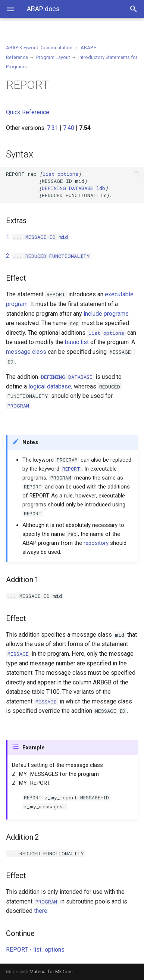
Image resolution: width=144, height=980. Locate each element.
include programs (106, 314)
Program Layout (53, 57)
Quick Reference (28, 112)
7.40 (69, 128)
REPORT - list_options (35, 950)
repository (96, 543)
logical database (50, 386)
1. (38, 237)
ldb (73, 188)
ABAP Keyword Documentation (39, 48)
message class (26, 352)
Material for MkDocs (51, 972)
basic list (77, 342)
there (41, 911)
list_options (60, 174)
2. (49, 256)
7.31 (53, 128)
